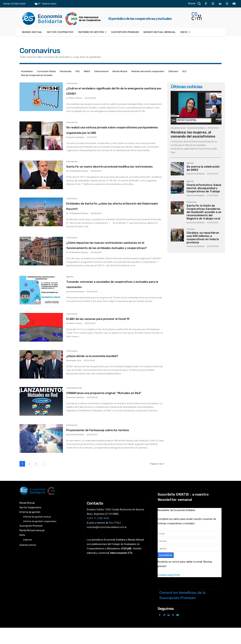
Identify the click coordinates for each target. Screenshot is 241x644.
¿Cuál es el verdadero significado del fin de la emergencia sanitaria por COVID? (114, 91)
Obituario (173, 71)
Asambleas (27, 71)
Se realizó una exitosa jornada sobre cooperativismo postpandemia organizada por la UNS (111, 132)
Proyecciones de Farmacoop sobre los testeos (115, 446)
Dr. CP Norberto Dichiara (77, 182)
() (126, 565)
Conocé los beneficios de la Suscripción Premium (182, 612)
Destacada (66, 71)
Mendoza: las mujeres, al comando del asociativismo (193, 134)
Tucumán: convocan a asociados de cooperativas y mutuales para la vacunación (113, 296)
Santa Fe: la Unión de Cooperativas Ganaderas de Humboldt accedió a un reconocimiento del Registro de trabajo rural (204, 212)
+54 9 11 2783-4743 (98, 535)
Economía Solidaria (75, 143)
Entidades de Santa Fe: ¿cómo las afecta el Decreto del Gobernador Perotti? (112, 213)
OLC (184, 71)
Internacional (101, 71)
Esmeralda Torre (74, 375)
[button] (195, 3)
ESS (78, 71)
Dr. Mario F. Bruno (74, 98)
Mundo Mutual (120, 71)
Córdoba (190, 229)
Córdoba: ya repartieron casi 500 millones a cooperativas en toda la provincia (203, 238)
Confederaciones (74, 403)
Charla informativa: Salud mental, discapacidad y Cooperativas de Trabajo (204, 188)
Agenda (70, 289)
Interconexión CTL (122, 570)
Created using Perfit (169, 592)
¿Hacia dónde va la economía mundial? (107, 370)
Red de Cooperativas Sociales (37, 75)
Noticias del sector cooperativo (148, 71)
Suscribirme (166, 572)
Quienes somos (28, 561)
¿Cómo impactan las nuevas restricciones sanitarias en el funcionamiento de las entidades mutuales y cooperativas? (111, 255)
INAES (87, 71)
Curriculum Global (46, 71)
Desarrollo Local (178, 128)
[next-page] (43, 480)
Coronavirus (72, 83)
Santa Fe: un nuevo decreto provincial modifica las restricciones (107, 174)
